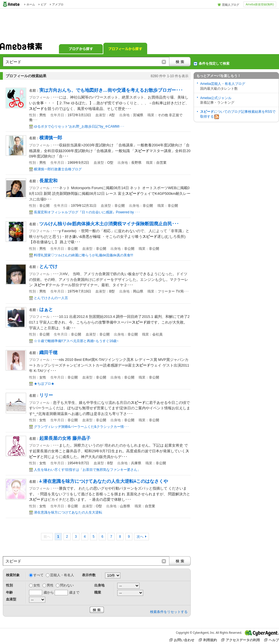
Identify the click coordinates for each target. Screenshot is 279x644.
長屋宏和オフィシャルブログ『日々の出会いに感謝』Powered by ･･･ (87, 212)
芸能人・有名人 (62, 575)
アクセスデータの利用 (241, 640)
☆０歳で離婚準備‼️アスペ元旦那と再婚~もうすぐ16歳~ (76, 341)
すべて (38, 575)
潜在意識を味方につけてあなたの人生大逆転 (68, 512)
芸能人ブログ (231, 5)
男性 (50, 585)
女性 (37, 585)
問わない (67, 585)
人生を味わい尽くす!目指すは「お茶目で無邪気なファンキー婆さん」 (87, 470)
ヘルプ (272, 640)
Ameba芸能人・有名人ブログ (223, 84)
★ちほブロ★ (44, 384)
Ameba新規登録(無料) (260, 4)
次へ (140, 537)
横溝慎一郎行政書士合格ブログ (58, 169)
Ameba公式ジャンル (216, 98)
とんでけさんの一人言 (51, 298)
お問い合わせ (182, 640)
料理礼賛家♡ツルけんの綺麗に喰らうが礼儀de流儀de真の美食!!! (84, 255)
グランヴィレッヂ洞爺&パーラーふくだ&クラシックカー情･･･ (81, 427)
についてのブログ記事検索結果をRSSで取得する (238, 114)
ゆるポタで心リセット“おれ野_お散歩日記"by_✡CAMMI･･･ (79, 126)
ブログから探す (81, 48)
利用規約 (208, 640)
